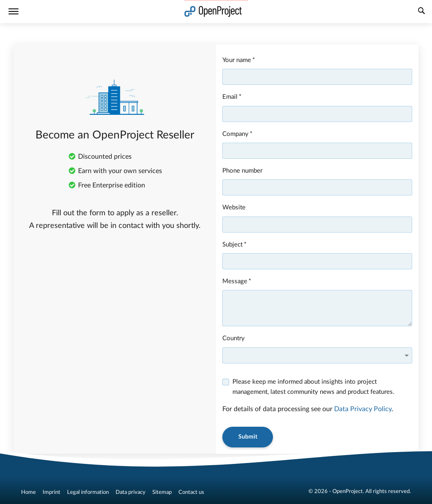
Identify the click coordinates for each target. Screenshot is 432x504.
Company (235, 134)
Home (28, 492)
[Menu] (13, 12)
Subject (232, 245)
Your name (237, 60)
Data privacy (131, 492)
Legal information (88, 492)
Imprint (51, 492)
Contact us (191, 492)
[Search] (421, 12)
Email (230, 97)
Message (235, 281)
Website (234, 207)
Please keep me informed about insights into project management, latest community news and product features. (313, 387)
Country (234, 338)
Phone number (242, 171)
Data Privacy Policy (363, 409)
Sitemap (162, 492)
